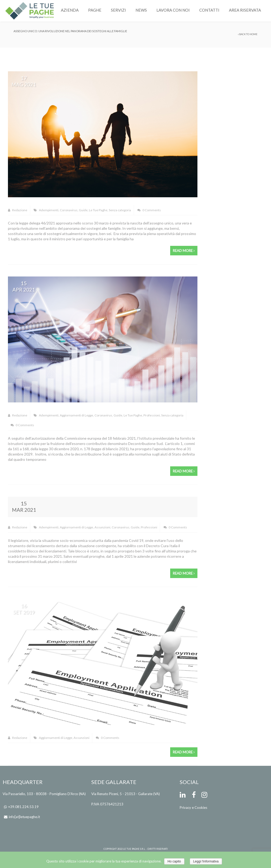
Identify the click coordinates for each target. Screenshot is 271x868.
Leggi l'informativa (206, 861)
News (141, 10)
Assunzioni (102, 527)
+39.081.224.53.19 (23, 807)
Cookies (201, 808)
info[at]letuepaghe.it (24, 817)
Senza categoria (120, 210)
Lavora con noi (173, 10)
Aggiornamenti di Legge (76, 415)
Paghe (95, 10)
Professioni (152, 415)
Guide (83, 210)
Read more (184, 251)
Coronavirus (69, 210)
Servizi (118, 10)
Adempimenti (49, 210)
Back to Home (248, 34)
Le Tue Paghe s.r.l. (134, 849)
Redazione (18, 210)
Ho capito (174, 861)
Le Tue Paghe (98, 210)
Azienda (70, 10)
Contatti (209, 10)
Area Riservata (245, 10)
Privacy (185, 808)
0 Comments (149, 210)
